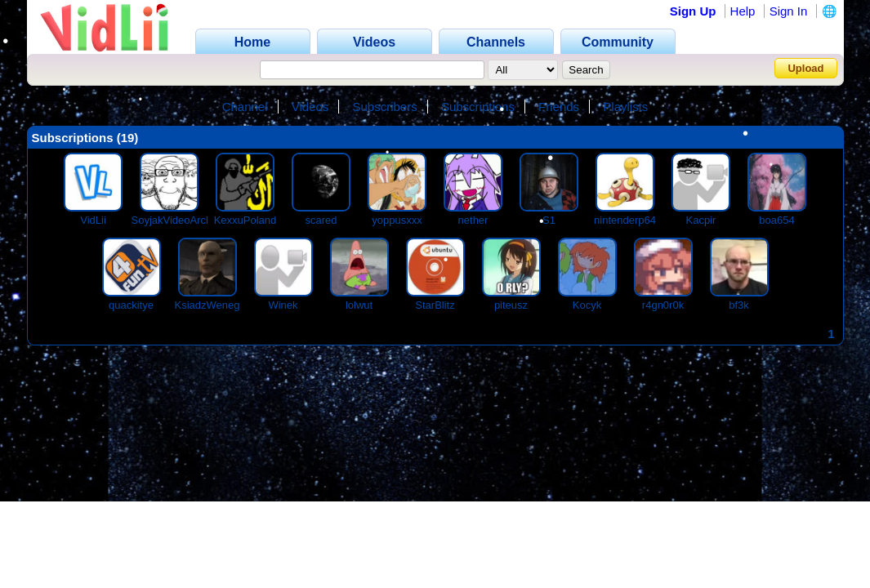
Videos (310, 107)
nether (473, 220)
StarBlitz (435, 305)
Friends (559, 107)
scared (321, 220)
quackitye (131, 305)
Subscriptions (478, 107)
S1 (549, 220)
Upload (805, 68)
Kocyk (587, 305)
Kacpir (701, 220)
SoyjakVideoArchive (178, 220)
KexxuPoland (245, 220)
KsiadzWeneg (207, 305)
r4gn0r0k (663, 305)
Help (743, 11)
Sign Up (693, 11)
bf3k (739, 305)
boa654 (776, 220)
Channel (245, 107)
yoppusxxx (397, 220)
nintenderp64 (625, 220)
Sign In (789, 11)
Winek (283, 305)
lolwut (359, 305)
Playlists (625, 107)
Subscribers (385, 107)
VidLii (93, 220)
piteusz (511, 305)
